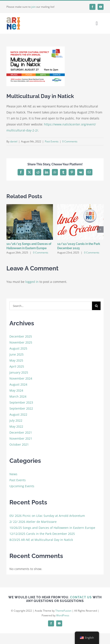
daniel (14, 141)
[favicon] (13, 18)
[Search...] (51, 306)
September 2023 (21, 402)
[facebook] (92, 7)
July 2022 (16, 420)
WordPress (63, 615)
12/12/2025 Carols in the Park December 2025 (42, 534)
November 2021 (21, 438)
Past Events (52, 141)
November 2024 (21, 378)
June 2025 (17, 354)
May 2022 (16, 426)
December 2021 (21, 432)
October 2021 (19, 444)
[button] (10, 229)
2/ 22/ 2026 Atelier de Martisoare (33, 522)
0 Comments (70, 141)
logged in (32, 282)
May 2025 (16, 360)
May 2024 (16, 390)
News (13, 474)
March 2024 (18, 396)
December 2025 (21, 336)
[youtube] (101, 7)
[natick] (36, 66)
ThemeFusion (63, 611)
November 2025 (21, 342)
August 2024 (18, 384)
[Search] (96, 306)
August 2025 (18, 348)
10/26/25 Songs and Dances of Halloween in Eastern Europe (52, 528)
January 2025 (19, 372)
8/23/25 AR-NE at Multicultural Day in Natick (41, 540)
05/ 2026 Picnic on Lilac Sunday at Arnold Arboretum (47, 516)
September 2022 (21, 408)
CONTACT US (81, 597)
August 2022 (18, 414)
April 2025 (17, 366)
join (33, 7)
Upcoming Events (22, 486)
